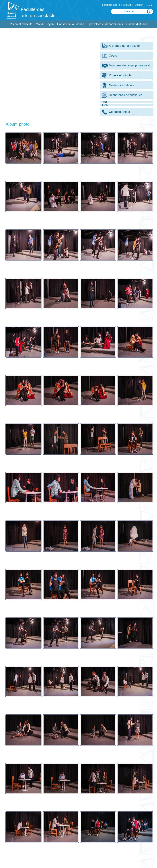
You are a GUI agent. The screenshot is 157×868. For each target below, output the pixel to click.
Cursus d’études (137, 24)
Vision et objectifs (21, 24)
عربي (150, 5)
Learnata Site (110, 5)
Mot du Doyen (45, 24)
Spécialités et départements (105, 24)
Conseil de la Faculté (71, 24)
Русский (126, 5)
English (139, 5)
